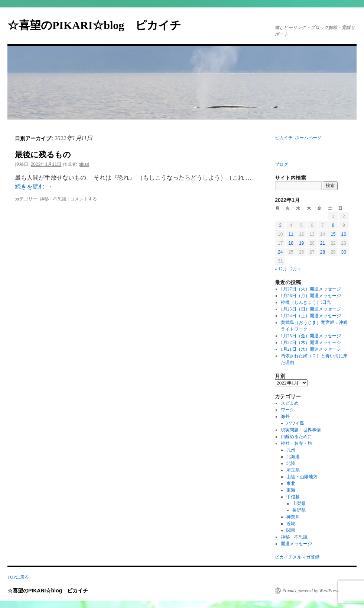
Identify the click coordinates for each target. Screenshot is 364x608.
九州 (291, 450)
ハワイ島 (295, 423)
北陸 (291, 463)
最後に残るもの (43, 155)
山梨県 (299, 504)
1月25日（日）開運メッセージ (311, 309)
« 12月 (281, 269)
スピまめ (290, 403)
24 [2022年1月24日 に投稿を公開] (280, 252)
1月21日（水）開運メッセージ (311, 349)
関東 (291, 530)
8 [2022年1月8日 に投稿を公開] (333, 225)
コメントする (84, 199)
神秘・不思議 (53, 199)
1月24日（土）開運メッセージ (311, 316)
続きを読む (33, 186)
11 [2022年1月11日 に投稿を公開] (291, 234)
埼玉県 (293, 470)
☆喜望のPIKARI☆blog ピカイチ (100, 25)
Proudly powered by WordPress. (311, 591)
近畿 (291, 524)
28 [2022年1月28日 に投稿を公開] (323, 252)
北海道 (293, 457)
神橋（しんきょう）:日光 (306, 302)
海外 (285, 416)
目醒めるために (296, 437)
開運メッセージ (296, 544)
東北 (291, 483)
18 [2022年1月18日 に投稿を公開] (291, 243)
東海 (291, 490)
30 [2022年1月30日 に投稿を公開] (344, 252)
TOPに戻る (18, 577)
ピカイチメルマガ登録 (297, 557)
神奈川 (293, 517)
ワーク (287, 410)
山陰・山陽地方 (302, 477)
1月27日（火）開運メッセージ (311, 289)
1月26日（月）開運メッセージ (311, 296)
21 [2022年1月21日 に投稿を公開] (323, 243)
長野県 (299, 510)
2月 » (295, 269)
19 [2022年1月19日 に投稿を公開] (301, 243)
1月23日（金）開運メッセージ (311, 336)
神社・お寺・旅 (296, 443)
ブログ (282, 164)
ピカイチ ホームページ (298, 138)
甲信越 (293, 497)
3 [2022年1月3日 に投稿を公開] (280, 225)
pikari (84, 164)
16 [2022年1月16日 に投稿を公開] (344, 234)
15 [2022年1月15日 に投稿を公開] (333, 234)
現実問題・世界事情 (301, 430)
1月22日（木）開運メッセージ (311, 342)
